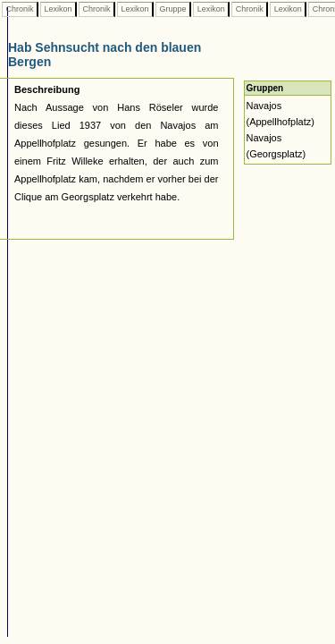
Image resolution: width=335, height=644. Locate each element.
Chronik (20, 9)
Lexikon (58, 9)
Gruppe (173, 9)
